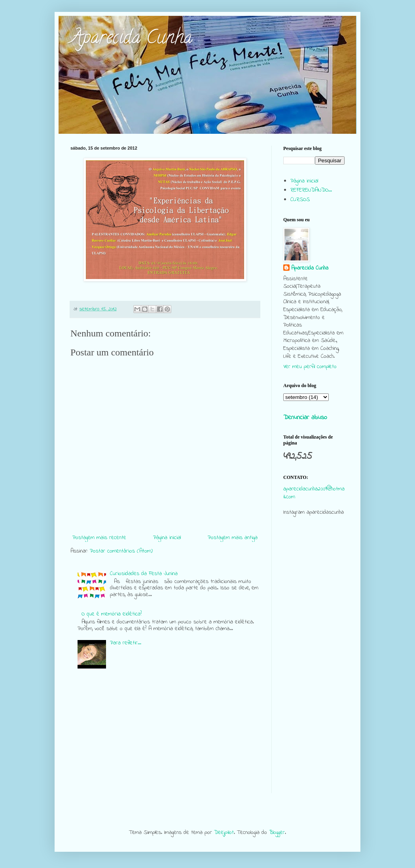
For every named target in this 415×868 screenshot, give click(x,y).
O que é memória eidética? (112, 614)
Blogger (277, 833)
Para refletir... (126, 643)
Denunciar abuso (305, 418)
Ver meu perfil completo (310, 367)
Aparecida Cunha (131, 39)
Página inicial (167, 538)
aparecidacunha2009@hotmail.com (314, 493)
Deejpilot (224, 833)
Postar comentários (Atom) (121, 551)
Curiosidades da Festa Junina (144, 574)
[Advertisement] (314, 674)
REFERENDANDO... (311, 190)
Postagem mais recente (99, 538)
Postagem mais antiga (233, 538)
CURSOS (300, 200)
